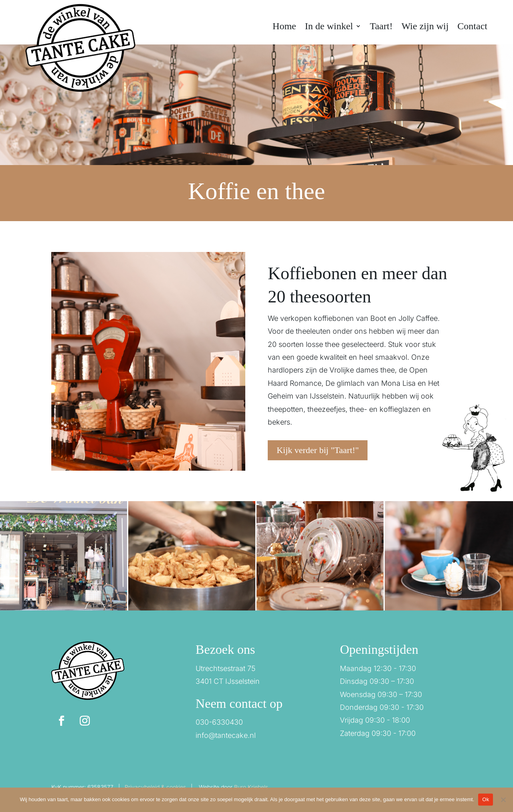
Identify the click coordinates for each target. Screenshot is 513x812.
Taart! (381, 27)
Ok (486, 799)
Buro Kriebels (251, 787)
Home (284, 27)
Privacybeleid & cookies (155, 787)
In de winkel (329, 27)
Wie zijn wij (425, 27)
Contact (472, 27)
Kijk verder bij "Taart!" (318, 450)
